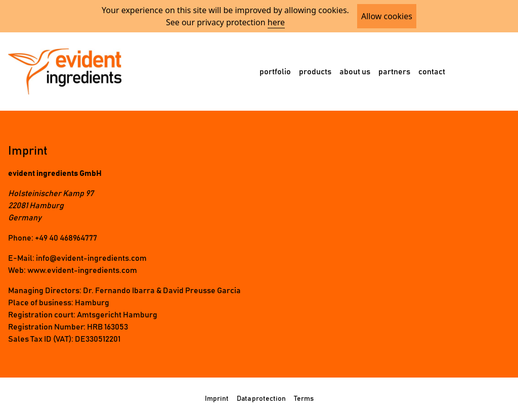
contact (432, 72)
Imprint (217, 399)
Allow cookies (387, 16)
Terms (304, 399)
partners (394, 72)
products (315, 72)
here (276, 22)
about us (355, 72)
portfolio (275, 72)
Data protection (261, 399)
